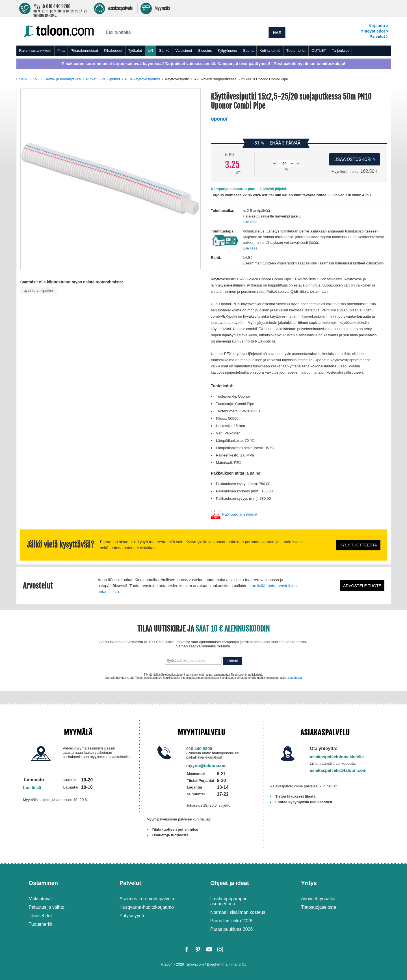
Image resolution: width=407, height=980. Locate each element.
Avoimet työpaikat (319, 899)
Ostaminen (43, 883)
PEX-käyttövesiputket (142, 79)
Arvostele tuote (362, 586)
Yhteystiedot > (374, 31)
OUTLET (319, 50)
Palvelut (130, 883)
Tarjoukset (340, 50)
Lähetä (232, 661)
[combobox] (186, 33)
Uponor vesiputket (39, 291)
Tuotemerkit (296, 50)
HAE (277, 33)
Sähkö (164, 50)
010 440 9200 (199, 749)
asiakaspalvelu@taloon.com (338, 770)
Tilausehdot (40, 916)
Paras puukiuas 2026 (231, 929)
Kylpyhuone (228, 50)
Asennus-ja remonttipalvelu (147, 899)
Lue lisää (250, 222)
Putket (91, 79)
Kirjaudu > (378, 26)
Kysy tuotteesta (358, 545)
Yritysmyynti (132, 916)
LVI (151, 50)
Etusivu (22, 79)
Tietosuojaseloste (319, 907)
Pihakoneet (113, 50)
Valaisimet (184, 50)
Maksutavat (40, 899)
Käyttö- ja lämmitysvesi (62, 79)
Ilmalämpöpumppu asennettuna (229, 901)
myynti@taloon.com (206, 765)
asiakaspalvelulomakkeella (337, 757)
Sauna (248, 50)
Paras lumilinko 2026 (231, 921)
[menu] (204, 51)
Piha (61, 50)
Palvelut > (379, 36)
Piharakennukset (84, 50)
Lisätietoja (295, 678)
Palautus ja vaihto (47, 907)
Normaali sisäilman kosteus (238, 912)
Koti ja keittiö (270, 50)
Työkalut (135, 50)
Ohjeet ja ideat (230, 883)
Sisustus (205, 50)
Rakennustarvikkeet (35, 50)
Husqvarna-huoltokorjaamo (147, 907)
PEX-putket (111, 79)
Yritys (309, 883)
